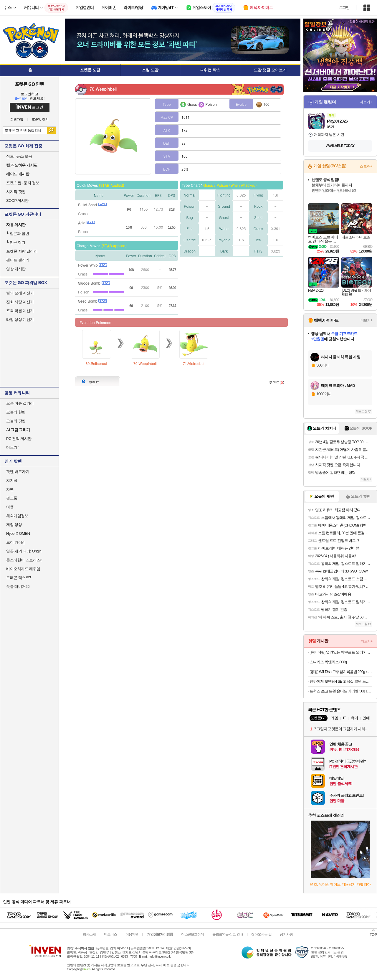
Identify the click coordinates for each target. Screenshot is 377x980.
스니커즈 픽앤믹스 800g (328, 662)
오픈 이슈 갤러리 (20, 403)
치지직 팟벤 (16, 192)
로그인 (344, 8)
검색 (51, 130)
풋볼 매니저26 (18, 586)
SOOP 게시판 (17, 201)
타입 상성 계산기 (20, 320)
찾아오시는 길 (261, 934)
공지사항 (286, 934)
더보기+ (366, 102)
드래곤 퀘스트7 (19, 578)
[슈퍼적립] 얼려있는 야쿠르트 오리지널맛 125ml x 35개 (341, 652)
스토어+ (366, 166)
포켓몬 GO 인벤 (30, 84)
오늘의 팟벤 (16, 421)
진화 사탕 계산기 (20, 302)
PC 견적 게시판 (19, 439)
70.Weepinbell (145, 363)
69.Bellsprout (96, 363)
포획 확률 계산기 (20, 311)
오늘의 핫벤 (16, 412)
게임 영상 (14, 525)
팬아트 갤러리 (18, 260)
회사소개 (89, 934)
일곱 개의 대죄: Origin (24, 551)
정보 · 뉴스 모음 (19, 156)
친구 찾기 (16, 242)
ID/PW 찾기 (40, 119)
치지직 (12, 480)
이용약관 (132, 934)
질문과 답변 (18, 234)
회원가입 (17, 119)
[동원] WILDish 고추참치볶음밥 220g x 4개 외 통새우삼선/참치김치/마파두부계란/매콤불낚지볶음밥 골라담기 (341, 672)
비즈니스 (110, 934)
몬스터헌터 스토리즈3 (24, 560)
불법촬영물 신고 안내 (228, 934)
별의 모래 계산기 (20, 293)
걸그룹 (12, 498)
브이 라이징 (16, 542)
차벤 (10, 489)
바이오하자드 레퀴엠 (23, 569)
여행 (10, 507)
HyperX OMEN (18, 533)
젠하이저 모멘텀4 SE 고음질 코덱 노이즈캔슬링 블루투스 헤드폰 (341, 681)
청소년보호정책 (192, 934)
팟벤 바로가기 (18, 472)
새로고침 (362, 411)
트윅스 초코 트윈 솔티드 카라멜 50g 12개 (341, 691)
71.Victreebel (194, 363)
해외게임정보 (17, 516)
